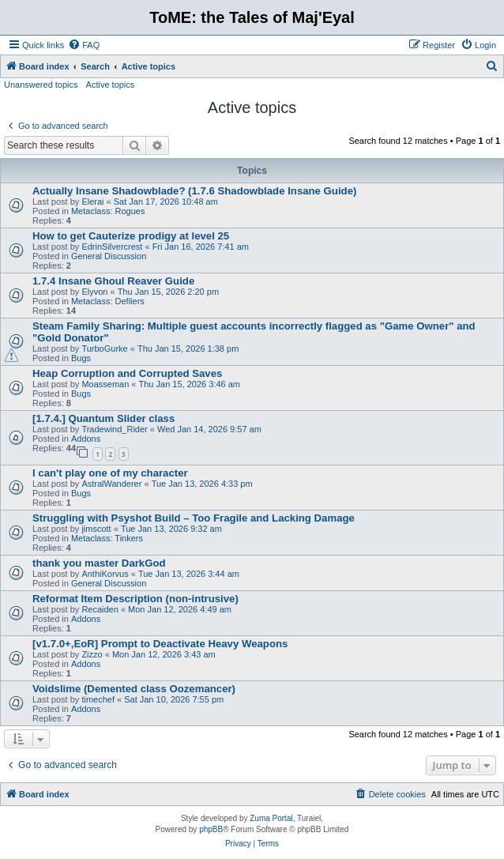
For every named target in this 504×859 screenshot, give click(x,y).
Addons (86, 439)
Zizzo (92, 654)
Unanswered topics (41, 85)
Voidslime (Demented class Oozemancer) (134, 689)
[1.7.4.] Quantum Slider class (103, 418)
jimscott (96, 529)
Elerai (92, 202)
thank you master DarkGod (99, 563)
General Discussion (109, 256)
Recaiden (100, 609)
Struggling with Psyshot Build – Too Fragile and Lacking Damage (194, 518)
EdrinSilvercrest (112, 247)
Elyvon (94, 292)
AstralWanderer (111, 484)
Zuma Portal (271, 818)
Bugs (81, 358)
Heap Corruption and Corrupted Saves (127, 373)
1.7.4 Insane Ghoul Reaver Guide (113, 281)
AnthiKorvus (105, 574)
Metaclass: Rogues (108, 211)
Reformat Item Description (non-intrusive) (135, 599)
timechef (98, 699)
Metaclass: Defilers (108, 301)
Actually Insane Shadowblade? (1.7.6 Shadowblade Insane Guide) (194, 191)
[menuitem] (84, 45)
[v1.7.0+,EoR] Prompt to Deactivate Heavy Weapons (160, 644)
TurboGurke (104, 348)
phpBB (211, 829)
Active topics (111, 85)
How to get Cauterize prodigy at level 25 (131, 236)
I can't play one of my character (110, 473)
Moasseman (105, 384)
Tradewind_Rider (114, 429)
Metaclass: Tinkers (107, 538)
